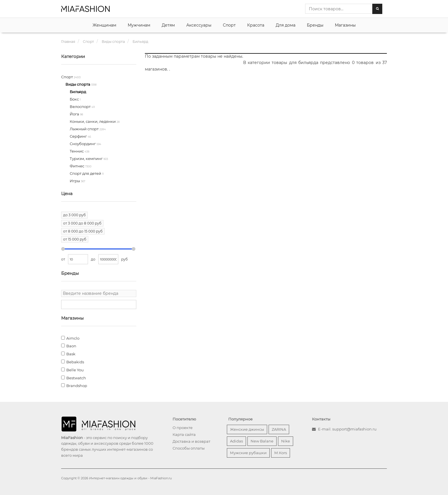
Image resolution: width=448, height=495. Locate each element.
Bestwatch (76, 378)
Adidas (236, 441)
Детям (168, 25)
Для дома (286, 25)
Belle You (75, 370)
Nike (286, 441)
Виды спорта (78, 84)
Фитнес (77, 166)
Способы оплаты (189, 448)
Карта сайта (184, 434)
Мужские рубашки (248, 453)
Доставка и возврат (191, 441)
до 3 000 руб (74, 215)
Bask (71, 354)
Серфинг (79, 136)
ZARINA (279, 429)
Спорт (229, 25)
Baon (71, 346)
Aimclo (73, 338)
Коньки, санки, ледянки (93, 121)
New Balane (262, 441)
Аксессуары (199, 25)
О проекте (183, 428)
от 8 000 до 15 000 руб (83, 231)
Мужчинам (139, 25)
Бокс (75, 99)
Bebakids (75, 362)
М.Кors (281, 453)
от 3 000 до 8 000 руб (82, 223)
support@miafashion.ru (354, 429)
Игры (75, 181)
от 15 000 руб (75, 239)
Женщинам (104, 25)
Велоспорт (81, 107)
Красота (256, 25)
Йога (75, 114)
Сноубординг (83, 144)
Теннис (77, 151)
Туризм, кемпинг (87, 159)
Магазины (345, 25)
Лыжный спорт (85, 129)
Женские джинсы (247, 429)
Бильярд (78, 92)
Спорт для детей (86, 173)
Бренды (315, 25)
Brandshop (77, 386)
